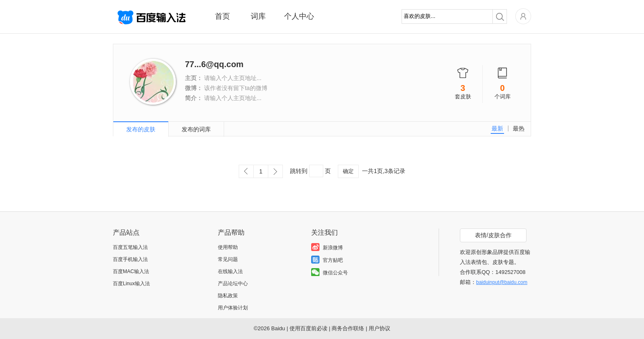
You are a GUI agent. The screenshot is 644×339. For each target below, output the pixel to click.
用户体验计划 (233, 308)
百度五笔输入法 (130, 247)
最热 (519, 128)
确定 (348, 171)
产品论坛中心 (233, 284)
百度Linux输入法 (131, 284)
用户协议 (379, 328)
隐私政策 (228, 296)
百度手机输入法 (130, 259)
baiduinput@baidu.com (502, 282)
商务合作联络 (348, 328)
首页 (222, 16)
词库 (258, 16)
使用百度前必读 (308, 328)
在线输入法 (230, 271)
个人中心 (299, 16)
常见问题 (228, 259)
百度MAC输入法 (131, 271)
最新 (497, 128)
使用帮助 (228, 247)
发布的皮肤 (141, 129)
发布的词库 (196, 129)
